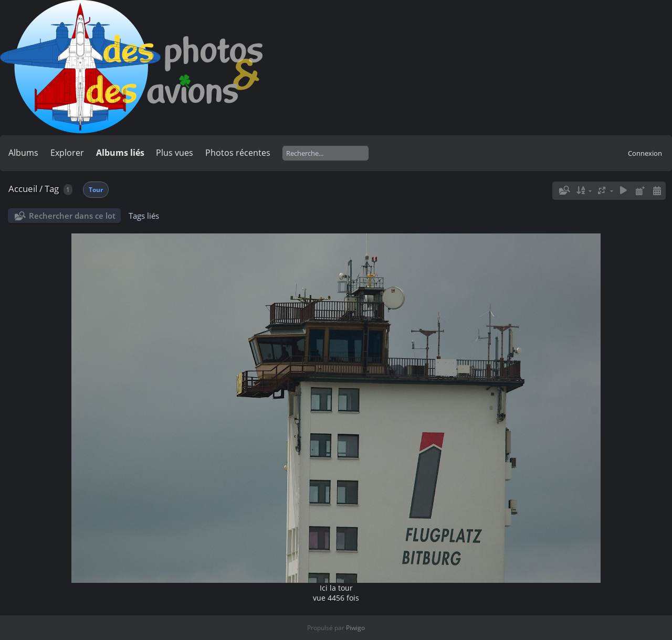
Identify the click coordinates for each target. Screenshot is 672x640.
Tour (96, 190)
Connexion (645, 153)
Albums (23, 153)
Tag (52, 189)
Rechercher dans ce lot (72, 216)
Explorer (67, 153)
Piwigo (355, 628)
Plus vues (175, 153)
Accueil (23, 189)
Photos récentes (238, 153)
